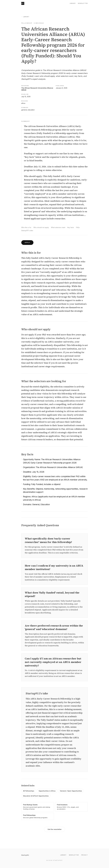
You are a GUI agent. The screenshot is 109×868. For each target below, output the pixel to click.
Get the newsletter (55, 829)
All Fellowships (29, 791)
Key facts (71, 227)
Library (73, 3)
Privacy (85, 855)
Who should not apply (41, 227)
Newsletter (83, 3)
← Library (25, 17)
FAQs (78, 227)
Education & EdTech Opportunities (36, 796)
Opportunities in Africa (47, 791)
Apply (27, 242)
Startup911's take (27, 231)
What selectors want (58, 227)
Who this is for (26, 227)
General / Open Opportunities (71, 791)
